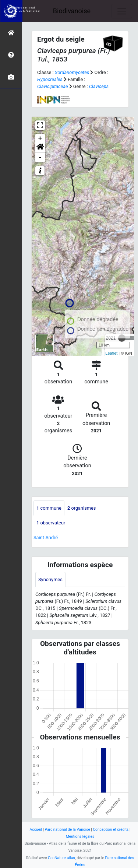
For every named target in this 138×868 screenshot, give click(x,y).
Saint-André (46, 537)
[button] (40, 148)
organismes (82, 508)
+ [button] (40, 138)
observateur (51, 523)
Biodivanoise (72, 11)
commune (49, 508)
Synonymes (50, 579)
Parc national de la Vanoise (68, 830)
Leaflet (111, 353)
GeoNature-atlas (61, 858)
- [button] (40, 158)
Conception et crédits (111, 830)
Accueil (36, 830)
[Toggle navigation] (122, 11)
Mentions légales (80, 837)
